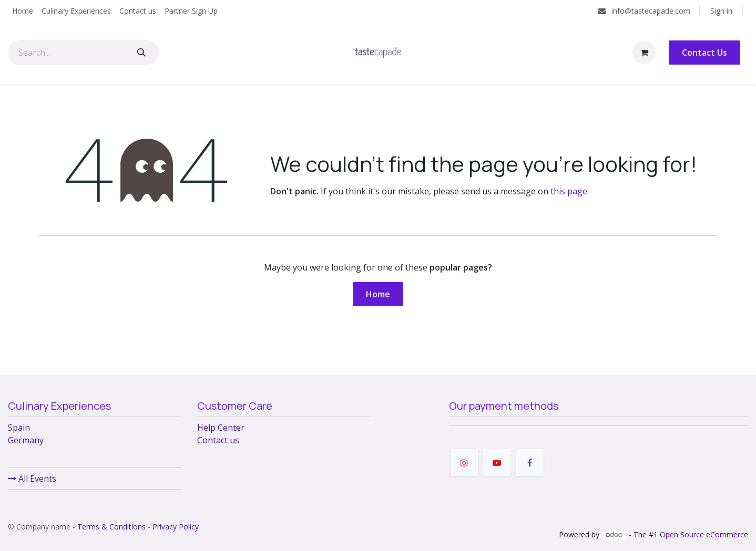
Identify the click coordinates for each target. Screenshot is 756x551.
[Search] (141, 53)
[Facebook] (530, 463)
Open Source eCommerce (704, 534)
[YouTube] (497, 463)
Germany (26, 440)
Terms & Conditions (111, 527)
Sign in (721, 11)
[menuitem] (23, 11)
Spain (19, 428)
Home (378, 294)
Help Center (221, 428)
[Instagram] (464, 463)
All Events (32, 479)
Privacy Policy (176, 527)
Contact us (218, 440)
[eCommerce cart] (644, 53)
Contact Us (704, 53)
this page (569, 191)
